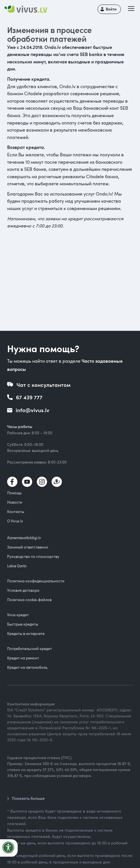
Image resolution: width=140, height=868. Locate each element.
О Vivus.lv (15, 521)
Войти (111, 9)
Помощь (14, 493)
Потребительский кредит (30, 649)
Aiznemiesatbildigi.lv (24, 538)
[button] (131, 9)
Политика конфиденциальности (36, 581)
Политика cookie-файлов (29, 600)
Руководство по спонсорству (33, 556)
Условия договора (23, 590)
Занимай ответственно (28, 547)
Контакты (16, 512)
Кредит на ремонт (23, 658)
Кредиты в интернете (26, 634)
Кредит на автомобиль (27, 667)
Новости (15, 502)
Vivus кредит (18, 615)
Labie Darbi (17, 566)
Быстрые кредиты (23, 624)
